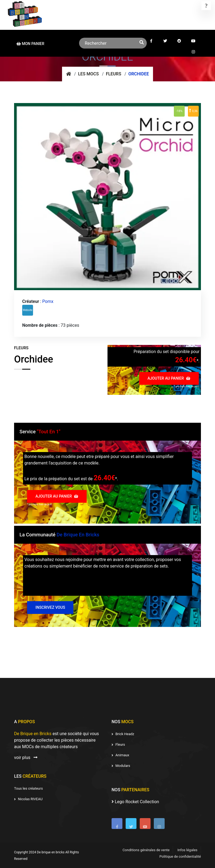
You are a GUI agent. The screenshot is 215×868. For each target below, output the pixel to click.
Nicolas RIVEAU (28, 799)
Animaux (120, 755)
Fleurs (114, 74)
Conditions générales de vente (146, 850)
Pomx (48, 301)
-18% (179, 111)
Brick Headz (123, 734)
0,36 (193, 111)
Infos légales (187, 850)
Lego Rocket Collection (135, 802)
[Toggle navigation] (206, 6)
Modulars (121, 766)
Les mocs (88, 74)
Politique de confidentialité (180, 856)
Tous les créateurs (28, 788)
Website (28, 310)
